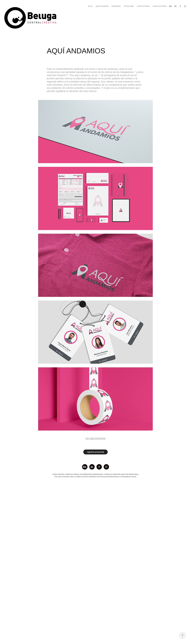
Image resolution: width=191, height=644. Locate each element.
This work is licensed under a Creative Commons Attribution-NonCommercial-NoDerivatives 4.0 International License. (95, 477)
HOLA (90, 6)
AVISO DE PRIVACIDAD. (130, 474)
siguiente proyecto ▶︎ (95, 452)
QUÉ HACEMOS (102, 6)
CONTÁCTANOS (143, 6)
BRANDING (116, 6)
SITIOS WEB (129, 6)
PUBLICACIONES (160, 6)
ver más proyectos (95, 438)
